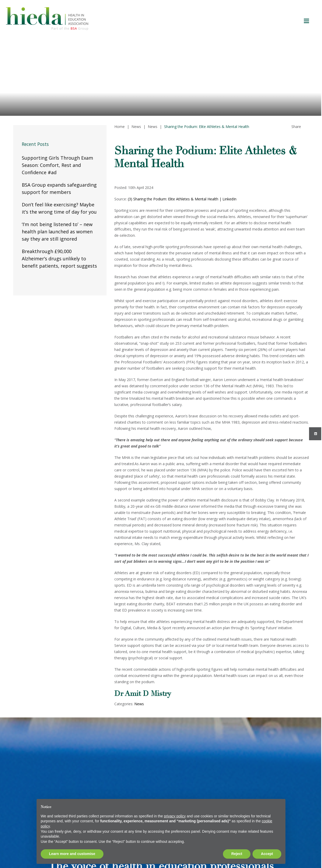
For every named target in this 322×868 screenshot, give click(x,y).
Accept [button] (267, 854)
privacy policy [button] (175, 816)
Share (296, 127)
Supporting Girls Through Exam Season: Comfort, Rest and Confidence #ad (57, 165)
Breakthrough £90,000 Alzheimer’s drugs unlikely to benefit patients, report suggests (59, 259)
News (139, 704)
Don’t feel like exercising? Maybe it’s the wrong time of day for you (59, 208)
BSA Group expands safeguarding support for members (59, 188)
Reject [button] (237, 854)
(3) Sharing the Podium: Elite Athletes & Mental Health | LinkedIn (182, 199)
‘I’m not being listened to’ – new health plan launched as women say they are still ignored (57, 232)
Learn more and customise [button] (72, 854)
